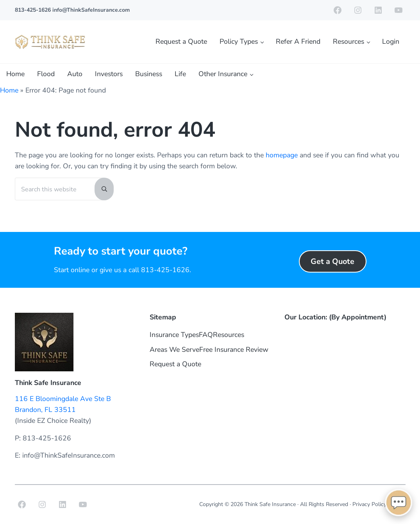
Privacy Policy (369, 504)
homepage (282, 155)
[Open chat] (399, 503)
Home (9, 90)
